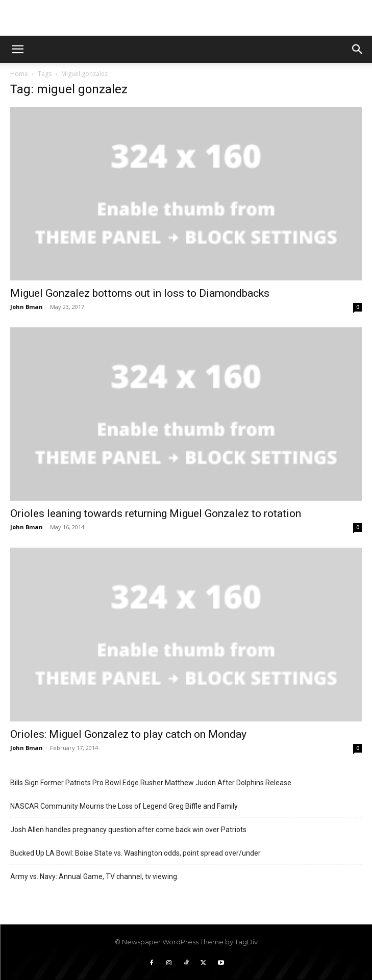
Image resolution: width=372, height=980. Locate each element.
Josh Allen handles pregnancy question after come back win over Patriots (128, 830)
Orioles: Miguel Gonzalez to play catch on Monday (128, 734)
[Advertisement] (186, 18)
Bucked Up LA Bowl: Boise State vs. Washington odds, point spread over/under (135, 853)
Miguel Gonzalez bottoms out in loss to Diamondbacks (140, 293)
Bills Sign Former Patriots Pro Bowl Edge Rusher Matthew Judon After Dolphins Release (151, 783)
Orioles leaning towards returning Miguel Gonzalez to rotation (156, 513)
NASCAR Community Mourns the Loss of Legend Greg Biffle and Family (124, 806)
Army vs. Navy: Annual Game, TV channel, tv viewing (94, 876)
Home (19, 74)
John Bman (27, 307)
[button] (17, 49)
